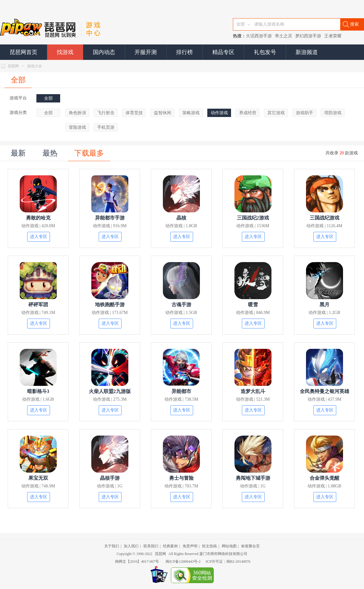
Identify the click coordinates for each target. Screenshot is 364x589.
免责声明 (190, 546)
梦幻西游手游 (308, 36)
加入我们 (131, 546)
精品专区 (223, 52)
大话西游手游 (259, 36)
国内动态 (104, 52)
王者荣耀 (333, 36)
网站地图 (229, 546)
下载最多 (89, 153)
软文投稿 (209, 546)
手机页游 (106, 127)
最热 (50, 153)
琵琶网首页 (23, 52)
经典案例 (170, 546)
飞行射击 (106, 113)
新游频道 (307, 52)
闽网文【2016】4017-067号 (137, 562)
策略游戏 (191, 113)
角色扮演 (77, 113)
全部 (18, 80)
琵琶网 (13, 66)
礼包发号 (265, 52)
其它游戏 (276, 113)
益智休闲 (163, 113)
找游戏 (65, 52)
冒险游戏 (77, 127)
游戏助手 (304, 113)
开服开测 (146, 52)
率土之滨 (283, 36)
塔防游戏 (333, 113)
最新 (18, 153)
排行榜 (184, 52)
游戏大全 (35, 66)
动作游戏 (219, 113)
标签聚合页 (250, 546)
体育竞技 (134, 113)
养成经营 (248, 113)
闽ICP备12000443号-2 (183, 562)
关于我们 (112, 546)
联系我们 (151, 546)
